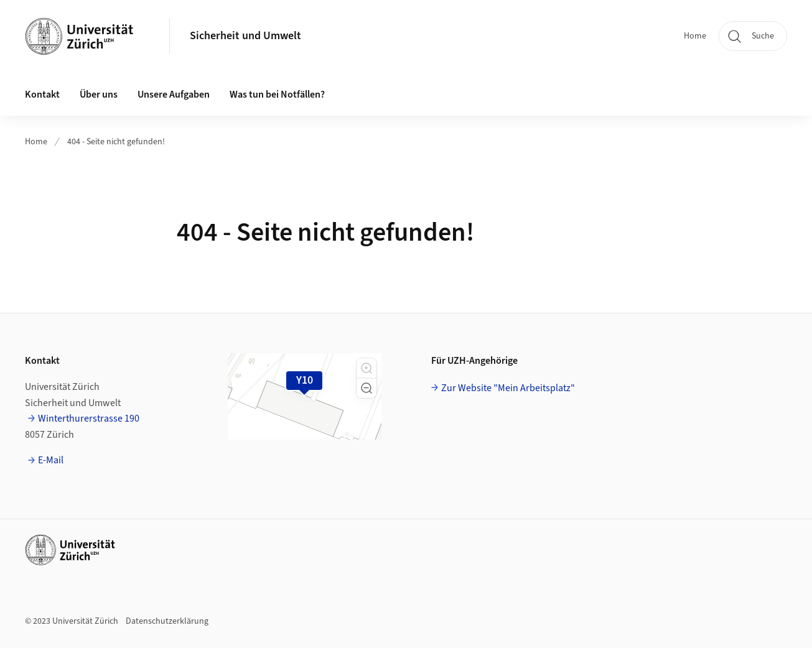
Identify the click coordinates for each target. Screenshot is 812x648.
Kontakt (42, 95)
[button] (366, 368)
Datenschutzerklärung (167, 621)
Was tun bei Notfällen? (277, 95)
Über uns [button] (99, 95)
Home (695, 36)
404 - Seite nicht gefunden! (116, 142)
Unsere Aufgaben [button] (174, 95)
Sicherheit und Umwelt (245, 36)
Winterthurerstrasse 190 (89, 419)
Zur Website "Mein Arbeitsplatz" (508, 388)
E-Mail (51, 460)
